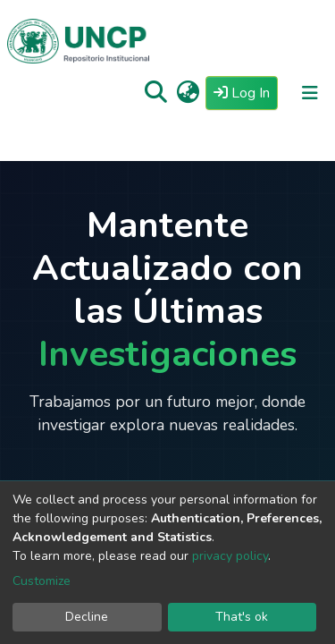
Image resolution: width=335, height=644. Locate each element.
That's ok (242, 617)
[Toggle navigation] (310, 93)
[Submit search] (156, 93)
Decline (87, 617)
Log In (246, 92)
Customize (42, 581)
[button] (188, 93)
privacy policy (230, 556)
